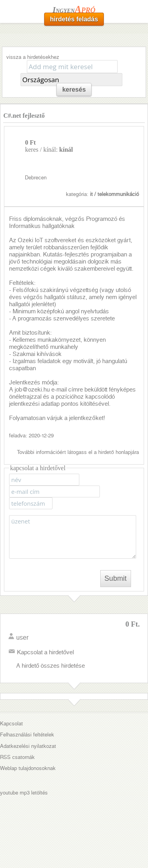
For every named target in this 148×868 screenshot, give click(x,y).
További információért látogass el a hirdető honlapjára (78, 452)
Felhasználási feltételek (27, 735)
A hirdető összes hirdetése (51, 666)
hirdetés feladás (74, 19)
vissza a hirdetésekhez (33, 57)
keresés (74, 89)
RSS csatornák (17, 757)
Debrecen (36, 178)
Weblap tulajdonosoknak (28, 768)
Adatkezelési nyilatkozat (28, 746)
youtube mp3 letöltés (24, 793)
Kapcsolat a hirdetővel (45, 652)
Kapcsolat (11, 724)
